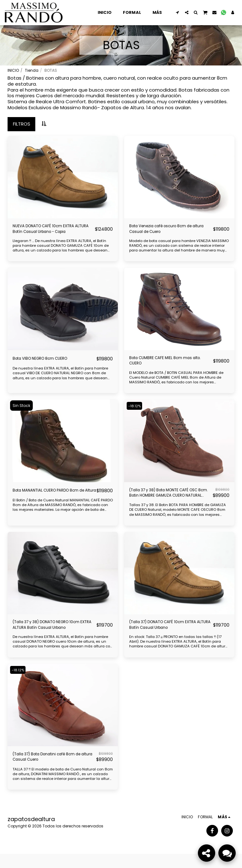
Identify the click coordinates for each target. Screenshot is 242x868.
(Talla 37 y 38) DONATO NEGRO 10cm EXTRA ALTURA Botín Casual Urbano (51, 635)
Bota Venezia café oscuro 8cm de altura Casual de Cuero (169, 230)
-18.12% (136, 412)
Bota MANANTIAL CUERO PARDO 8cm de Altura (49, 500)
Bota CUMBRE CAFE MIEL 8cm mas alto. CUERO (168, 365)
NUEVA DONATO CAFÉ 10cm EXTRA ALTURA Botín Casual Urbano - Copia (51, 231)
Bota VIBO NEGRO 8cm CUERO (47, 362)
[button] (178, 12)
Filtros (22, 124)
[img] (63, 177)
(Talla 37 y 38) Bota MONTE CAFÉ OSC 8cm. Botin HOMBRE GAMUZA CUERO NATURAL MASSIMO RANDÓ (168, 500)
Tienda (32, 70)
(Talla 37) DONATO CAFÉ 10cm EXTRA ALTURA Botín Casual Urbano (170, 635)
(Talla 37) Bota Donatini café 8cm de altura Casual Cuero (52, 770)
